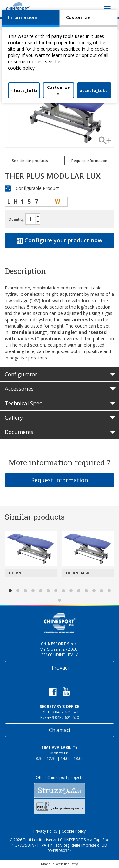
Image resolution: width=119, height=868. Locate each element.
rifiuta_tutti (24, 90)
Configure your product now (60, 240)
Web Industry (67, 864)
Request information (89, 160)
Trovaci (60, 668)
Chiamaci (60, 730)
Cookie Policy (74, 831)
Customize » (58, 90)
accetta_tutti (94, 90)
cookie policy (21, 68)
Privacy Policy (45, 831)
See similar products (30, 160)
